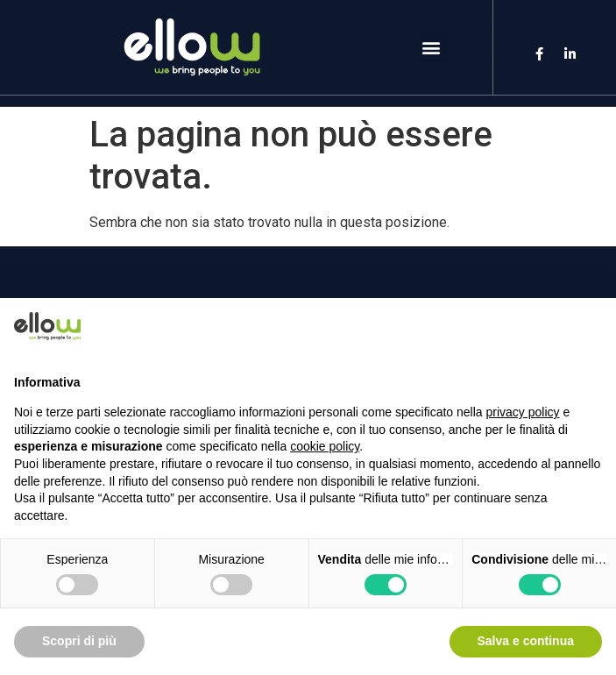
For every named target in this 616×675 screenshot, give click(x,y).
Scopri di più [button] (79, 641)
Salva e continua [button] (526, 641)
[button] (432, 48)
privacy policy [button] (523, 412)
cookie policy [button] (325, 446)
